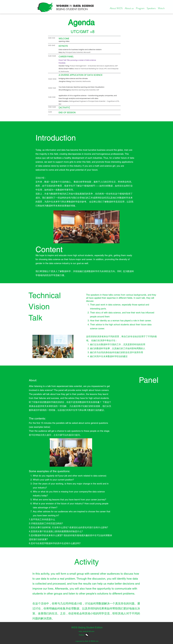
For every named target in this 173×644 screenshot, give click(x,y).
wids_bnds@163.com (86, 631)
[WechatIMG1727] (87, 635)
